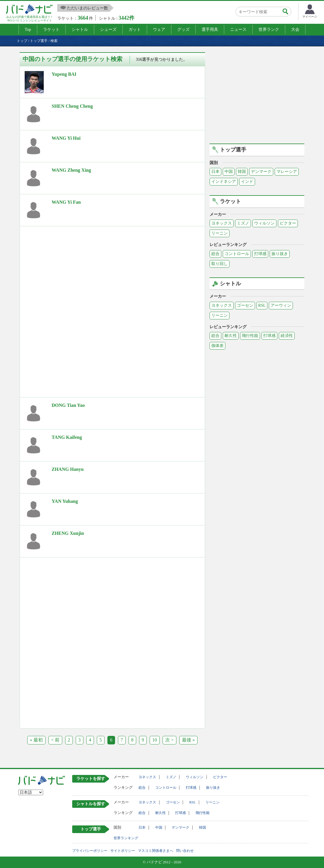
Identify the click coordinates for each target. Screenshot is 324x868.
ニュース (238, 30)
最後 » (188, 740)
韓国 (242, 172)
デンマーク (261, 172)
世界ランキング (126, 838)
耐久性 (231, 336)
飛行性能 (250, 336)
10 (155, 740)
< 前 (55, 740)
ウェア (159, 30)
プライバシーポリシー (90, 851)
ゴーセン (245, 305)
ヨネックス (222, 223)
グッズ (183, 30)
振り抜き (280, 254)
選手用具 (210, 30)
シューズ (108, 30)
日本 (215, 172)
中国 (229, 172)
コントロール (237, 254)
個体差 (217, 346)
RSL (262, 305)
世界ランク (269, 30)
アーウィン (281, 305)
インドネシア (224, 182)
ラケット (51, 30)
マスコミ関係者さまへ (156, 851)
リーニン (220, 233)
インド (247, 182)
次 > (169, 740)
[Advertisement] (69, 270)
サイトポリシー (123, 851)
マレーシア (287, 172)
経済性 (287, 336)
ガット (135, 30)
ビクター (288, 223)
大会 (295, 30)
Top (28, 30)
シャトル (80, 30)
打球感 (260, 254)
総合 (215, 254)
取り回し (220, 264)
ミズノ (243, 223)
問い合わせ (185, 851)
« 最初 (36, 740)
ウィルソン (264, 223)
